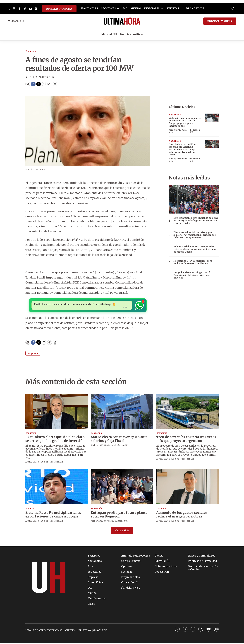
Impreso (33, 354)
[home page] (122, 21)
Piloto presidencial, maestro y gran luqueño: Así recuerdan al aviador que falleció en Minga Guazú (195, 235)
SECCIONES (108, 9)
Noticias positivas (132, 34)
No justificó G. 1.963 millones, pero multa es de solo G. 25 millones (193, 262)
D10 (125, 9)
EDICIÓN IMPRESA (220, 21)
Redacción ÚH (195, 131)
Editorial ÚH (109, 34)
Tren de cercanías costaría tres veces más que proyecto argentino (186, 440)
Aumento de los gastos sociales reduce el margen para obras (182, 515)
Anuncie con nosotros (136, 557)
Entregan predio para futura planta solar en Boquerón (119, 515)
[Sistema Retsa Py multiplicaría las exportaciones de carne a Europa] (57, 488)
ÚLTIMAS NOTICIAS (59, 9)
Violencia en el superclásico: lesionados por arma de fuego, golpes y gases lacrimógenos (185, 122)
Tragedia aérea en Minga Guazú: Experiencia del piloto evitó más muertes (192, 275)
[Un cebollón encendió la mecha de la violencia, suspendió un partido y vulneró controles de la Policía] (212, 144)
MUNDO (136, 9)
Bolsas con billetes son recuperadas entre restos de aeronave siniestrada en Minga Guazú (195, 249)
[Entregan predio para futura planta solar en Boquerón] (122, 488)
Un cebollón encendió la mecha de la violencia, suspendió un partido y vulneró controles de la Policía (182, 149)
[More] (118, 9)
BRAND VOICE (195, 9)
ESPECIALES (152, 9)
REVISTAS (173, 9)
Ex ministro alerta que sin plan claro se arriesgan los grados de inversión (55, 440)
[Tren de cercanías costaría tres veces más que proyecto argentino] (187, 412)
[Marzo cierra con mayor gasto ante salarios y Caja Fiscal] (122, 412)
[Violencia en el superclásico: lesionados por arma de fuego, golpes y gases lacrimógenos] (212, 118)
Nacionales (175, 115)
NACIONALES (90, 9)
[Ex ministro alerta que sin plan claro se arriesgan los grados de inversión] (57, 412)
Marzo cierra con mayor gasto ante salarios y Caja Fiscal (119, 440)
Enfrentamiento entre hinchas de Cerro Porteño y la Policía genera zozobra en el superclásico (196, 221)
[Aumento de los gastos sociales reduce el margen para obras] (187, 488)
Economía (31, 51)
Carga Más (122, 531)
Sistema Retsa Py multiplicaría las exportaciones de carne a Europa (53, 515)
